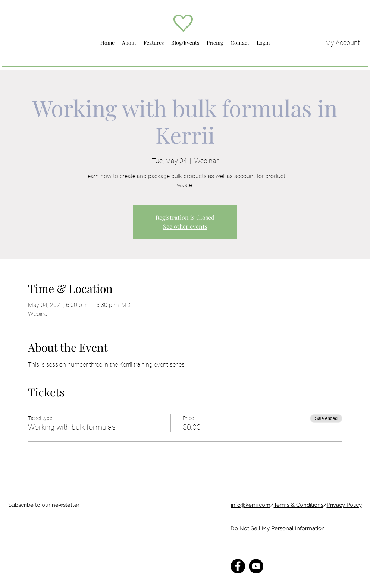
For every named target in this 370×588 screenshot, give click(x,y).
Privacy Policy (344, 505)
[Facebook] (238, 566)
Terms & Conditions (299, 505)
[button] (129, 43)
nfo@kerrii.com (251, 505)
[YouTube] (256, 566)
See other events (185, 226)
